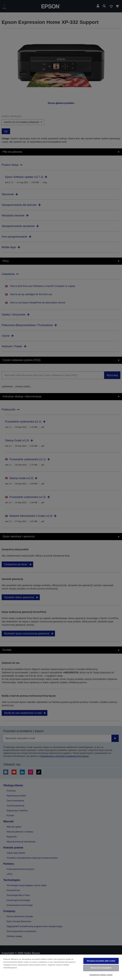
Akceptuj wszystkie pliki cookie (101, 961)
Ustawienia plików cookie (101, 975)
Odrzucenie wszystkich (101, 968)
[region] (61, 967)
